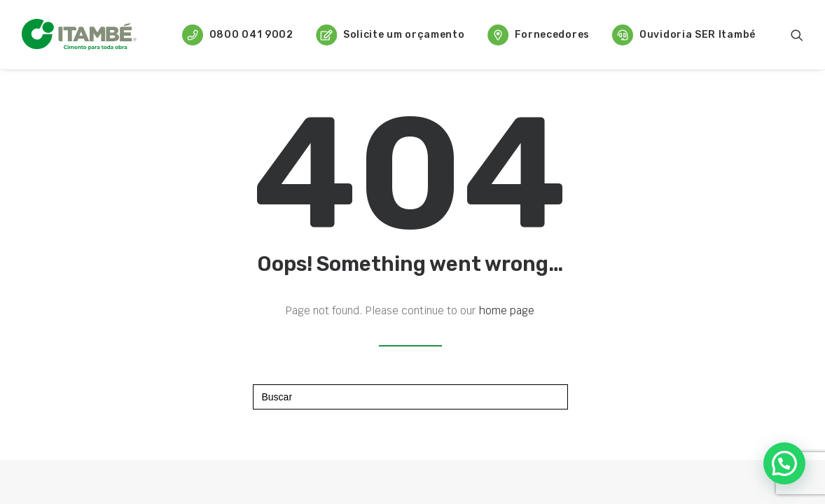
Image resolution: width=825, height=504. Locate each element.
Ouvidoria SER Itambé (684, 35)
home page (507, 310)
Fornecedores (539, 35)
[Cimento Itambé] (79, 35)
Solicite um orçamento (390, 35)
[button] (797, 35)
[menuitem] (238, 35)
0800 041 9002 (238, 35)
